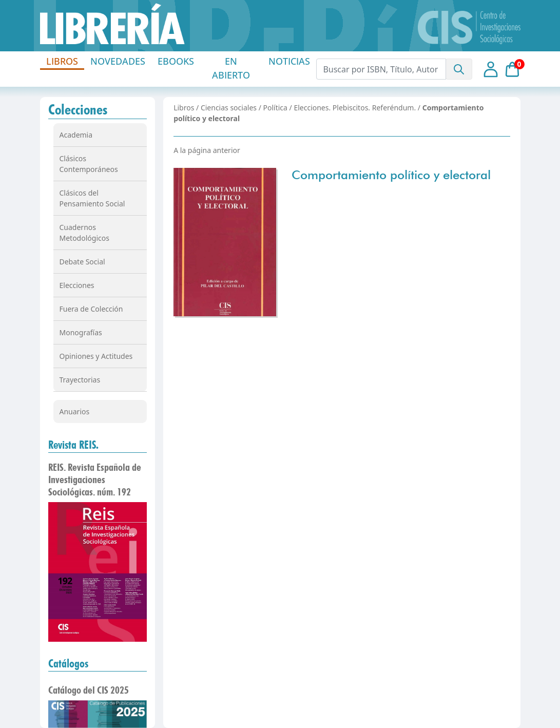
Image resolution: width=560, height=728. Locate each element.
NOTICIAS (289, 61)
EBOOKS (176, 61)
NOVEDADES (118, 61)
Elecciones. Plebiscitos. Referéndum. (355, 108)
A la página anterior (207, 150)
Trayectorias (80, 380)
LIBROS (62, 61)
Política (275, 108)
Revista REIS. (73, 445)
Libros (184, 108)
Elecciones (77, 285)
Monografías (81, 332)
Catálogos (68, 663)
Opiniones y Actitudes (96, 356)
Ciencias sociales (229, 108)
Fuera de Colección (91, 309)
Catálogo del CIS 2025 (89, 690)
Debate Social (82, 262)
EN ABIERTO (231, 68)
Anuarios (75, 411)
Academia (76, 135)
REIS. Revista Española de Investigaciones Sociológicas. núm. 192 (95, 480)
